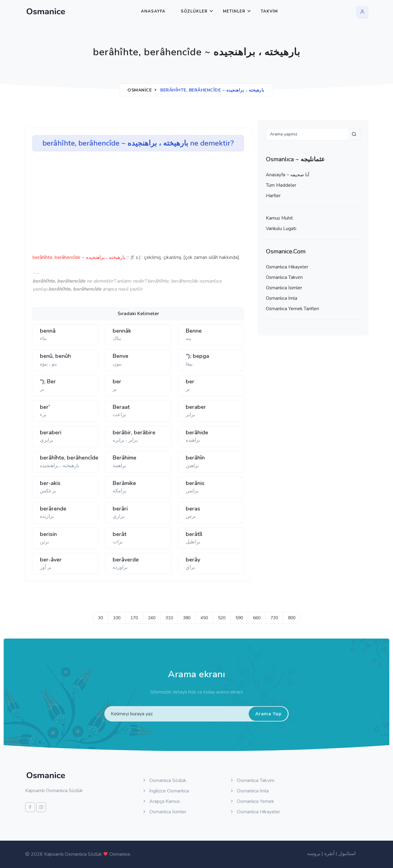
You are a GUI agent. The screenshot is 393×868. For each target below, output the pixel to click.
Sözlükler (194, 11)
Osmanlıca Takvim (284, 277)
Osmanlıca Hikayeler (287, 267)
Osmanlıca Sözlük (164, 780)
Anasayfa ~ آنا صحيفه (288, 175)
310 (169, 618)
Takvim (269, 11)
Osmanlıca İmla (282, 298)
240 (152, 618)
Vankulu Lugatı (281, 229)
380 (187, 618)
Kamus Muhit (279, 218)
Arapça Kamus (161, 801)
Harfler (273, 196)
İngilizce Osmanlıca (165, 791)
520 (222, 618)
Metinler (234, 11)
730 (274, 618)
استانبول (347, 854)
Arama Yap (268, 714)
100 (117, 618)
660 (257, 618)
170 (134, 618)
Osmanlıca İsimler (284, 288)
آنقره (329, 854)
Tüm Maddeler (281, 185)
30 (100, 618)
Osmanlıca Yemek (252, 801)
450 (204, 618)
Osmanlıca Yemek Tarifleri (292, 309)
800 (292, 618)
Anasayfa (153, 11)
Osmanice (140, 90)
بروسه (314, 854)
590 (239, 618)
